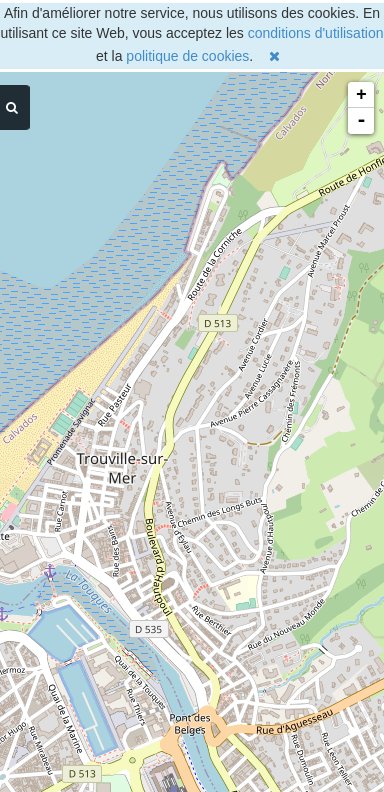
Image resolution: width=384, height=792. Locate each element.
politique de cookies (187, 56)
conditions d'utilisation (316, 33)
